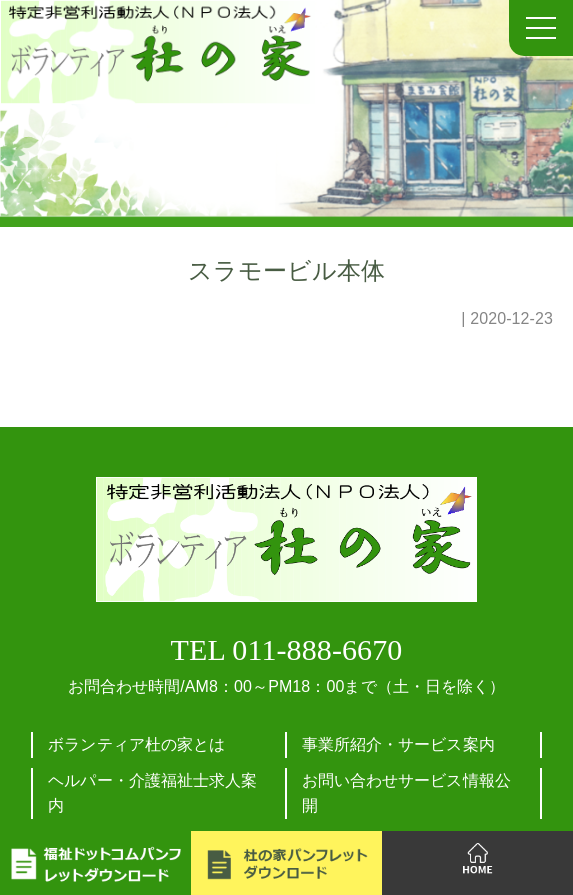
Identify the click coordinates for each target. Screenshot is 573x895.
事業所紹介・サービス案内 (398, 744)
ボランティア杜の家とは (136, 744)
